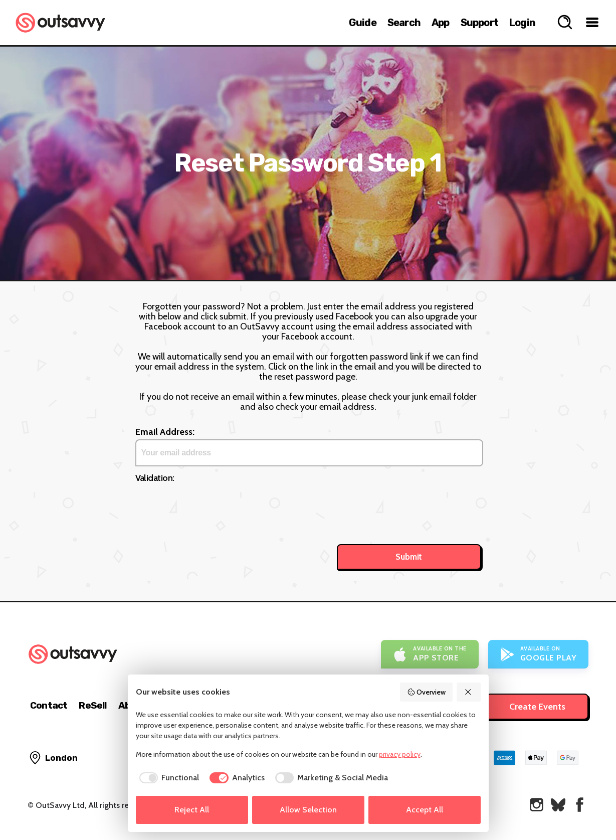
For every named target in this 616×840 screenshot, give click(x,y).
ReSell (92, 705)
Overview (427, 692)
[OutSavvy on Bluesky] (558, 805)
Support (479, 23)
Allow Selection (308, 810)
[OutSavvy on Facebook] (580, 805)
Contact (49, 705)
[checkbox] (168, 778)
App (441, 23)
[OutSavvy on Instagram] (537, 805)
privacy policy (400, 754)
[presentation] (212, 506)
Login (522, 23)
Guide (363, 23)
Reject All (192, 810)
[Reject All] (469, 692)
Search (404, 23)
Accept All (425, 810)
